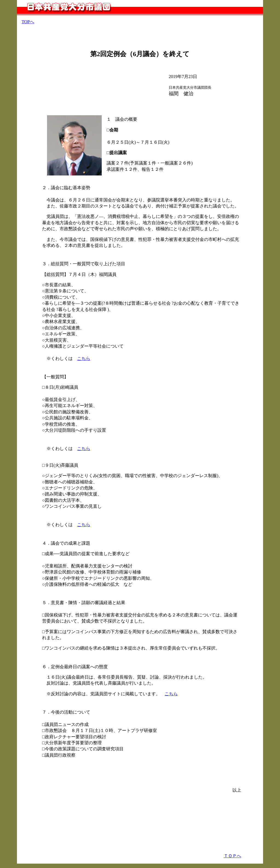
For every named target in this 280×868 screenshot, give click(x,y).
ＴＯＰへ (232, 856)
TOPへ (28, 22)
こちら (84, 358)
